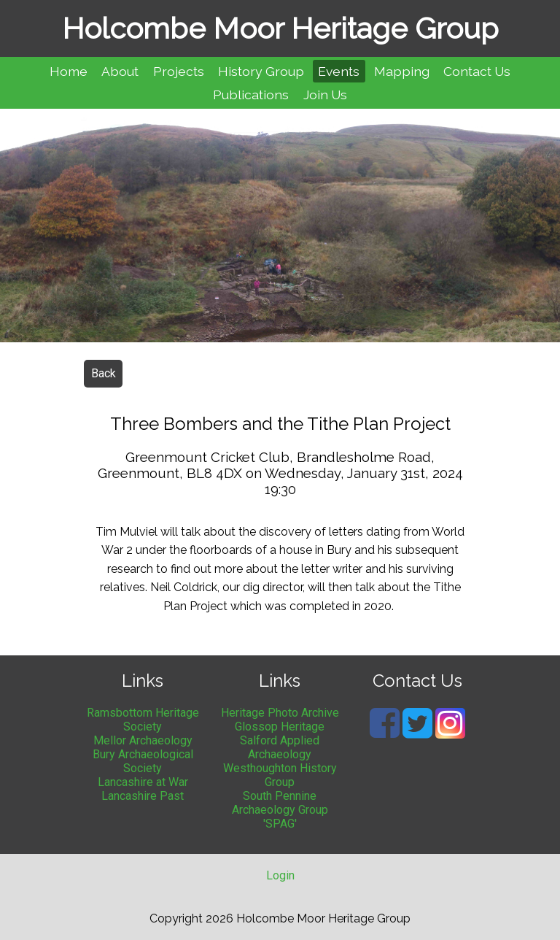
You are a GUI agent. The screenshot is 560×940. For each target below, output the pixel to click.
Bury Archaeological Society (143, 761)
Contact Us (477, 71)
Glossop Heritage (280, 727)
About (120, 71)
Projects (179, 71)
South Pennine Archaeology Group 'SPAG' (280, 810)
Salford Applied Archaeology (280, 747)
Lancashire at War (143, 782)
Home (69, 71)
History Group (261, 71)
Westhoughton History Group (280, 775)
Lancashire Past (143, 796)
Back (104, 373)
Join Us (325, 95)
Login (280, 875)
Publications (251, 95)
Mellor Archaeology (143, 740)
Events (339, 71)
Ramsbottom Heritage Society (143, 720)
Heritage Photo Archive (280, 713)
